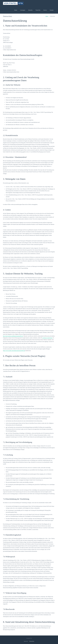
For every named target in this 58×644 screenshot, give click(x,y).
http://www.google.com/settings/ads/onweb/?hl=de (14, 351)
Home (47, 16)
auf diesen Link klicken (47, 338)
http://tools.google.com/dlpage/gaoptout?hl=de (13, 336)
